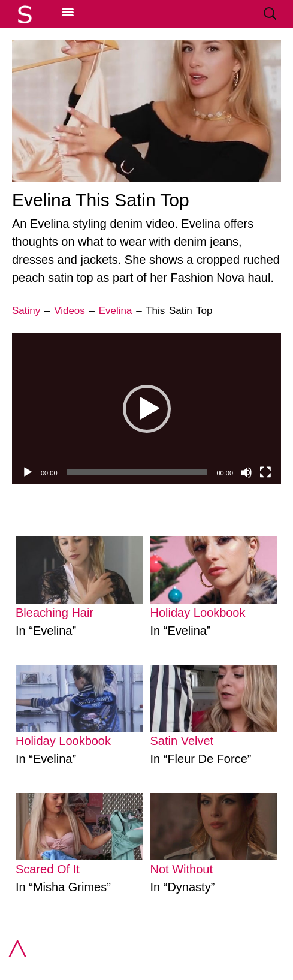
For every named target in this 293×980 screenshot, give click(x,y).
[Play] (28, 472)
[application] (146, 409)
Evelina (116, 311)
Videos (70, 311)
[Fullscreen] (265, 472)
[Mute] (246, 472)
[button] (147, 409)
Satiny (26, 311)
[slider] (137, 472)
